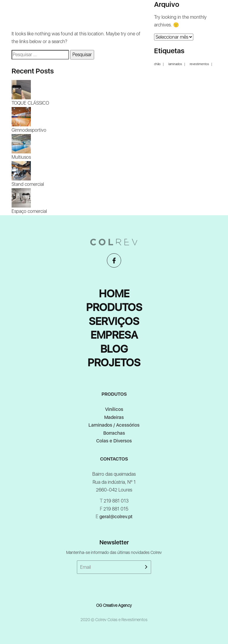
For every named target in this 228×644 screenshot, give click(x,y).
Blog (114, 349)
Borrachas (114, 433)
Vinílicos (114, 409)
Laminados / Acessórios (114, 425)
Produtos (114, 307)
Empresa (114, 335)
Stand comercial (28, 184)
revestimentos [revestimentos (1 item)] (199, 64)
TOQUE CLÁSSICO (30, 103)
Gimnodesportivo (29, 130)
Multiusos (21, 157)
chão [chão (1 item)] (157, 64)
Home (114, 294)
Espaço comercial (29, 211)
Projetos (114, 363)
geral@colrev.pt (116, 517)
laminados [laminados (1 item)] (175, 64)
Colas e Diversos (114, 441)
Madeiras (114, 417)
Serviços (114, 321)
